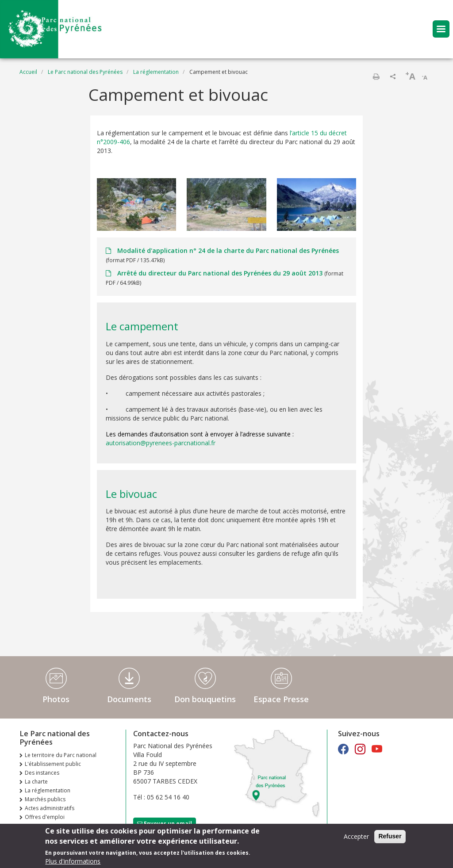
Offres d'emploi (45, 817)
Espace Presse (281, 699)
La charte (36, 782)
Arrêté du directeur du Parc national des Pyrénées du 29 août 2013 (220, 273)
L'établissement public (53, 764)
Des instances (42, 773)
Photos (56, 699)
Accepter (356, 838)
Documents (129, 699)
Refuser (390, 837)
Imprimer (376, 76)
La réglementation (156, 72)
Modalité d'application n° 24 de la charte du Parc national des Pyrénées (227, 250)
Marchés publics (45, 799)
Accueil (28, 72)
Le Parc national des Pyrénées (85, 72)
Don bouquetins (205, 699)
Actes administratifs (50, 808)
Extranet (35, 826)
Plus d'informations (73, 862)
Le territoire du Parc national (61, 755)
